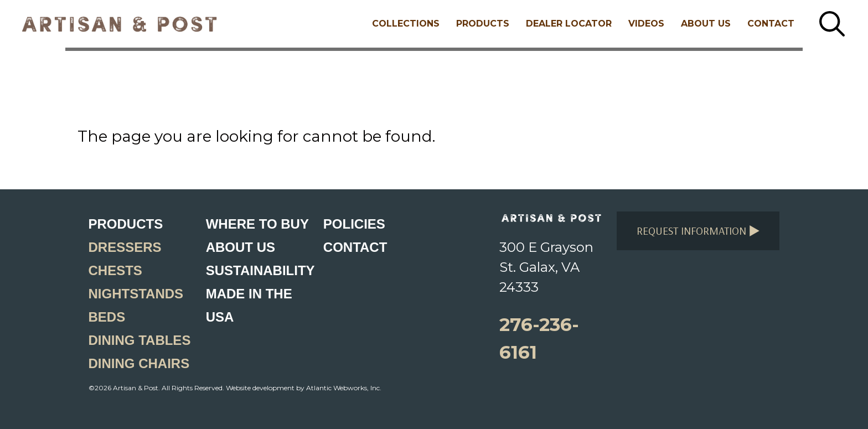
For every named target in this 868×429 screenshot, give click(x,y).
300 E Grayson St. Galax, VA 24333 (546, 267)
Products (483, 24)
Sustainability (260, 270)
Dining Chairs (139, 363)
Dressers (125, 247)
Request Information (698, 231)
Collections (406, 24)
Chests (115, 270)
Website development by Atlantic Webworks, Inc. (304, 388)
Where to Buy (257, 224)
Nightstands (136, 294)
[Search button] (832, 24)
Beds (107, 317)
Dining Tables (140, 340)
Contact (771, 24)
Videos (646, 24)
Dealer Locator (569, 24)
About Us (706, 24)
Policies (354, 224)
